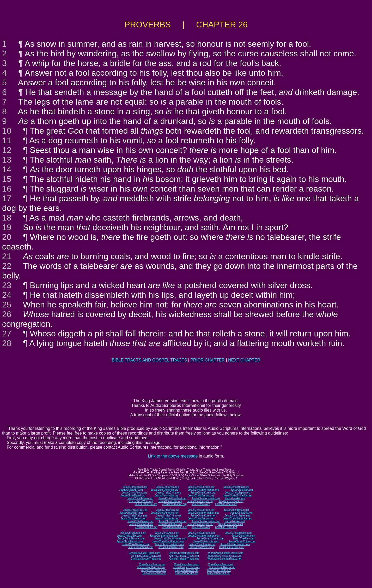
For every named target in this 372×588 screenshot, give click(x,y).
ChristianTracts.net (226, 527)
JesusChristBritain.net (236, 510)
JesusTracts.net (201, 527)
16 (7, 189)
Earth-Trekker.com (244, 539)
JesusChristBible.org (170, 501)
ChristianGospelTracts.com (144, 553)
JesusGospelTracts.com (151, 567)
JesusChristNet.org (242, 490)
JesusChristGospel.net (200, 524)
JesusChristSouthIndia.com (168, 541)
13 (7, 160)
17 (7, 198)
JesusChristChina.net (169, 516)
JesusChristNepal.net (133, 518)
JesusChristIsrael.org (135, 487)
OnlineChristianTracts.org (184, 556)
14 (7, 169)
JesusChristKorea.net (203, 516)
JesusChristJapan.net (237, 516)
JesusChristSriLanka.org (237, 495)
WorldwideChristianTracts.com (226, 553)
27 (7, 334)
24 (7, 295)
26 (7, 314)
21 (7, 256)
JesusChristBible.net (170, 524)
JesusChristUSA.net (131, 513)
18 (7, 218)
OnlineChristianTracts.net (184, 559)
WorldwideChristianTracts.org (225, 556)
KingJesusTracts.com (154, 570)
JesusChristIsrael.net (135, 510)
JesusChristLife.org (146, 504)
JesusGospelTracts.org (187, 567)
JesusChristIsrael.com (133, 533)
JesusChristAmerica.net (164, 513)
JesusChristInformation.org (203, 490)
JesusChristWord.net (141, 524)
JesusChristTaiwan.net (140, 521)
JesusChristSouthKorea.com (171, 539)
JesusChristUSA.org (131, 490)
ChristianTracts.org (226, 504)
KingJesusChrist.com (154, 573)
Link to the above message (173, 456)
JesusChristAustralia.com (235, 544)
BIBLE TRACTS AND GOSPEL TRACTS (150, 360)
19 (7, 227)
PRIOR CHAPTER (208, 360)
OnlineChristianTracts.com (184, 553)
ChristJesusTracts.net (221, 564)
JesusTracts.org (201, 504)
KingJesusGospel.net (231, 524)
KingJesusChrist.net (219, 573)
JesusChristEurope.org (201, 487)
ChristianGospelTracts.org (145, 556)
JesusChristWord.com (141, 547)
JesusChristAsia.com (167, 533)
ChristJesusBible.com (231, 547)
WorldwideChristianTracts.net (224, 559)
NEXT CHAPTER (244, 360)
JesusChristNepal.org (133, 495)
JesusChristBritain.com (238, 533)
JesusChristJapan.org (238, 493)
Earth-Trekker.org (235, 498)
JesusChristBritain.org (236, 487)
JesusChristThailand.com (169, 544)
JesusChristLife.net (242, 513)
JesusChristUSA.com (129, 536)
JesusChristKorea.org (203, 493)
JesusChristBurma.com (131, 539)
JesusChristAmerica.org (164, 490)
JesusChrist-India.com (206, 541)
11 (7, 140)
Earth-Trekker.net (235, 521)
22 (7, 266)
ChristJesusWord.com (201, 547)
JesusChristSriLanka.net (237, 518)
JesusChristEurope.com (202, 533)
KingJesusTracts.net (219, 570)
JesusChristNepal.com (130, 541)
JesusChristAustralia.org (206, 498)
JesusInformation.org (174, 504)
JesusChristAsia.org (167, 487)
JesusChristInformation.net (203, 513)
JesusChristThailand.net (172, 521)
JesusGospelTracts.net (222, 567)
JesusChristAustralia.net (206, 521)
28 (7, 343)
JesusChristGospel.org (200, 501)
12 (7, 150)
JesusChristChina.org (169, 493)
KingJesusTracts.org (187, 570)
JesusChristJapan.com (202, 544)
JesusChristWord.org (141, 501)
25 (7, 305)
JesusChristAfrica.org (134, 493)
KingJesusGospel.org (231, 501)
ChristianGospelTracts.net (146, 559)
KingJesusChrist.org (187, 573)
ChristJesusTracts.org (187, 564)
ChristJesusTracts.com (152, 564)
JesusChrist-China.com (242, 541)
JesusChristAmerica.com (164, 536)
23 (7, 285)
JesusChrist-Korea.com (210, 539)
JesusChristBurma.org (201, 495)
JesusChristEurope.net (201, 510)
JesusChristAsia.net (168, 510)
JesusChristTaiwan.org (140, 498)
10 (7, 131)
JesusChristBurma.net (201, 518)
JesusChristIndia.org (167, 495)
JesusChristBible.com (171, 547)
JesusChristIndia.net (167, 518)
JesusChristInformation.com (204, 536)
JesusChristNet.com (243, 536)
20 (7, 237)
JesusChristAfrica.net (135, 516)
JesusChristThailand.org (172, 498)
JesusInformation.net (175, 527)
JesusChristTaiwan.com (136, 544)
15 (7, 179)
